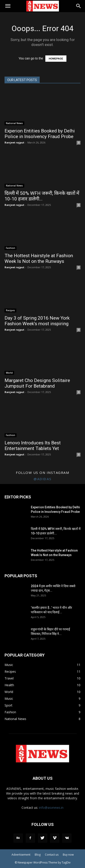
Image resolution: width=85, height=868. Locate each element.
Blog (38, 855)
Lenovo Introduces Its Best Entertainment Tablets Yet (33, 446)
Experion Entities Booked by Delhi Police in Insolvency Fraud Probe (40, 134)
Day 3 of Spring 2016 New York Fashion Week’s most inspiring (37, 321)
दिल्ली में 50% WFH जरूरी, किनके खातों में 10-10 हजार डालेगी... (42, 196)
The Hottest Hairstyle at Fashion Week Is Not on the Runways (39, 258)
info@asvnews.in (51, 808)
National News (14, 123)
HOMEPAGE (56, 59)
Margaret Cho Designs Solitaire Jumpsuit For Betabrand (37, 383)
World (9, 373)
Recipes (10, 310)
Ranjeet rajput (14, 142)
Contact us (52, 855)
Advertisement (21, 855)
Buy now (68, 855)
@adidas (42, 479)
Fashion (11, 248)
